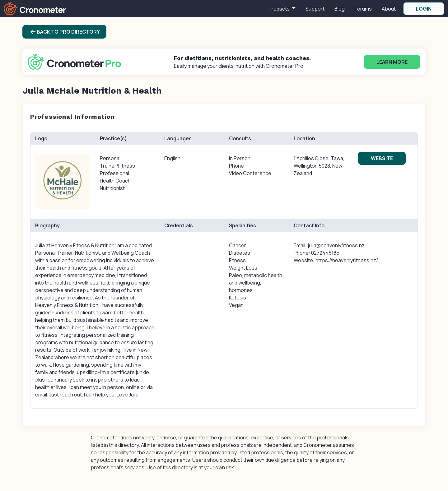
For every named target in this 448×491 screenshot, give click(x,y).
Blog (340, 9)
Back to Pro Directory (65, 32)
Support (315, 9)
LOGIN (424, 9)
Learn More (392, 62)
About (389, 9)
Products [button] (280, 9)
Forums (363, 9)
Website (382, 158)
